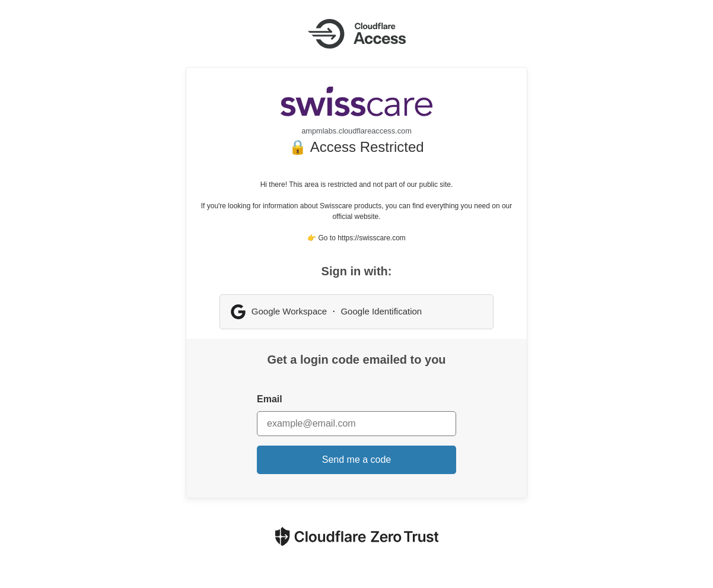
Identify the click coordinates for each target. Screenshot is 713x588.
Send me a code (357, 460)
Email (270, 399)
